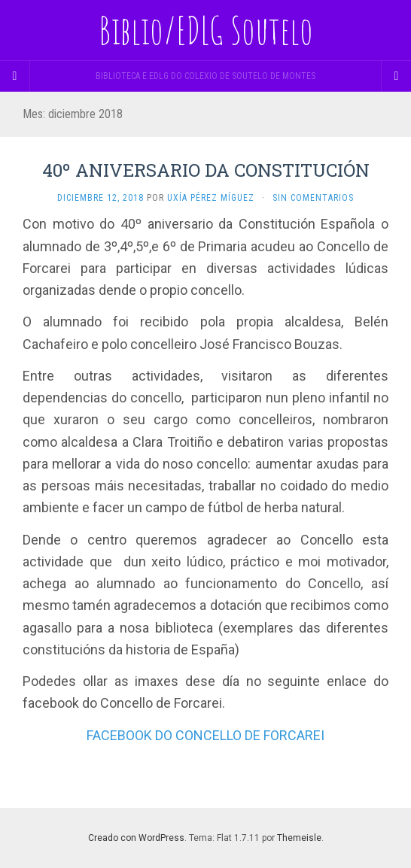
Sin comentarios (313, 198)
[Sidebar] (15, 76)
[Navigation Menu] (396, 76)
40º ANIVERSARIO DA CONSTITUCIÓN (206, 170)
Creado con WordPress (136, 838)
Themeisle (299, 838)
